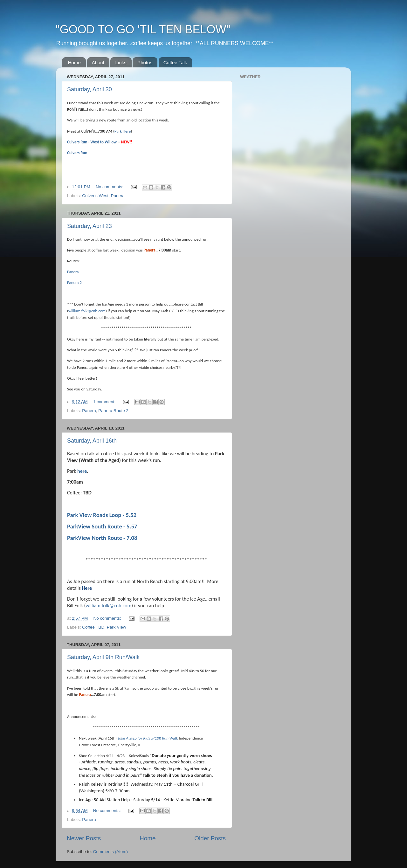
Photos (145, 62)
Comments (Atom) (111, 852)
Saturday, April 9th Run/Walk (103, 657)
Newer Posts (84, 838)
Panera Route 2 (113, 411)
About (98, 62)
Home (74, 62)
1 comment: (105, 402)
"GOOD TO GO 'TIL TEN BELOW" (143, 29)
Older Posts (210, 838)
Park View (117, 627)
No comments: (110, 187)
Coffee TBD (93, 627)
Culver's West (95, 196)
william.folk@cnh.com (87, 311)
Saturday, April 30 (90, 89)
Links (121, 62)
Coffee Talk (175, 62)
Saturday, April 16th (92, 441)
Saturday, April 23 (90, 226)
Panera (118, 196)
